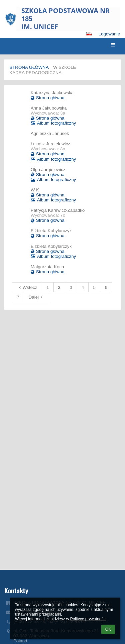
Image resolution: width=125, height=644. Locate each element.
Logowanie (109, 34)
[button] (89, 34)
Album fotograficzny (53, 123)
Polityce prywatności (88, 619)
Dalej (37, 297)
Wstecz (27, 287)
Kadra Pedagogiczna (35, 73)
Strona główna (29, 67)
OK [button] (108, 629)
